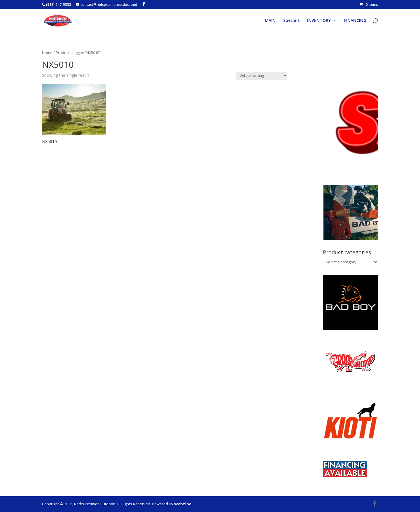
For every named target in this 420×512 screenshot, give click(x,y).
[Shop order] (262, 76)
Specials (291, 21)
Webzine (183, 504)
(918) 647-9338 (59, 5)
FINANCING (355, 21)
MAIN (270, 21)
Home (47, 53)
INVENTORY (319, 21)
